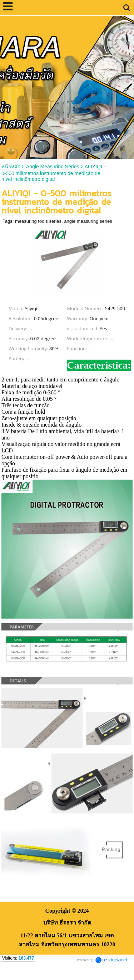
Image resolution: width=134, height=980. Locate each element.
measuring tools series (38, 221)
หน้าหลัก (11, 167)
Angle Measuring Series (53, 167)
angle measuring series (88, 221)
